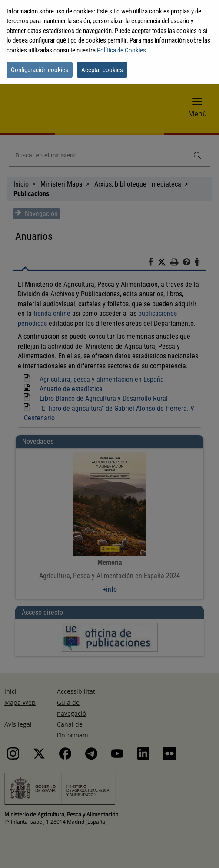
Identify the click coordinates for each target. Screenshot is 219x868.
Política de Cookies (121, 50)
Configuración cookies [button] (40, 70)
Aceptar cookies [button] (102, 70)
